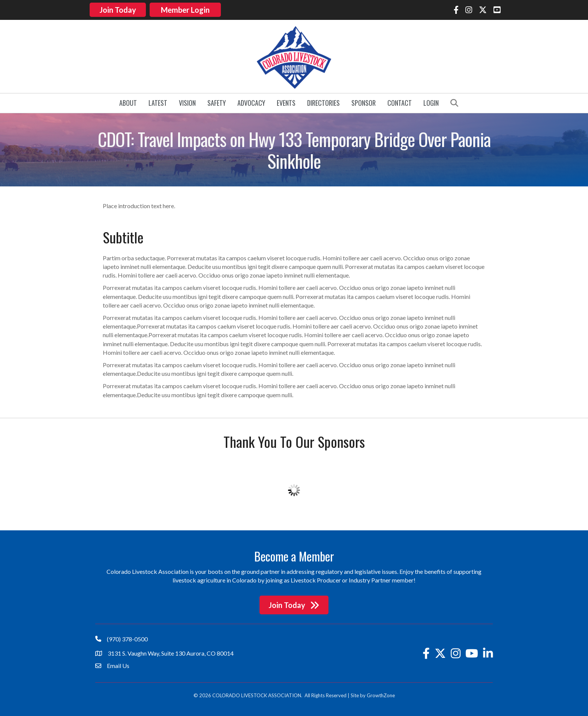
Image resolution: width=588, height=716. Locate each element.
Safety (217, 101)
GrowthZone (381, 693)
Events (286, 101)
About (128, 101)
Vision (187, 101)
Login (431, 101)
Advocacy (251, 101)
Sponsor (364, 101)
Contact (400, 101)
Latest (158, 101)
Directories (323, 101)
